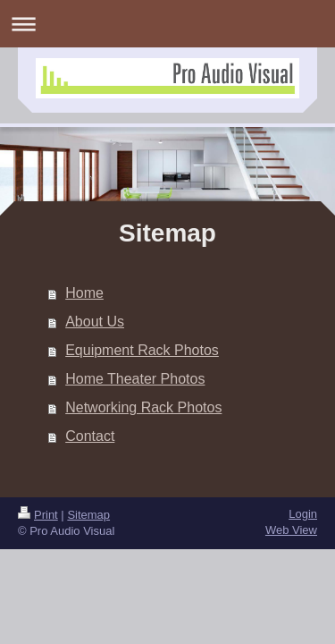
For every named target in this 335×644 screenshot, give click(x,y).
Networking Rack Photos (143, 407)
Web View (291, 530)
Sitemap (88, 515)
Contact (90, 436)
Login (303, 514)
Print (38, 515)
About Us (95, 322)
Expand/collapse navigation (167, 24)
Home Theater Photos (135, 379)
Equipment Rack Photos (142, 350)
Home (84, 293)
